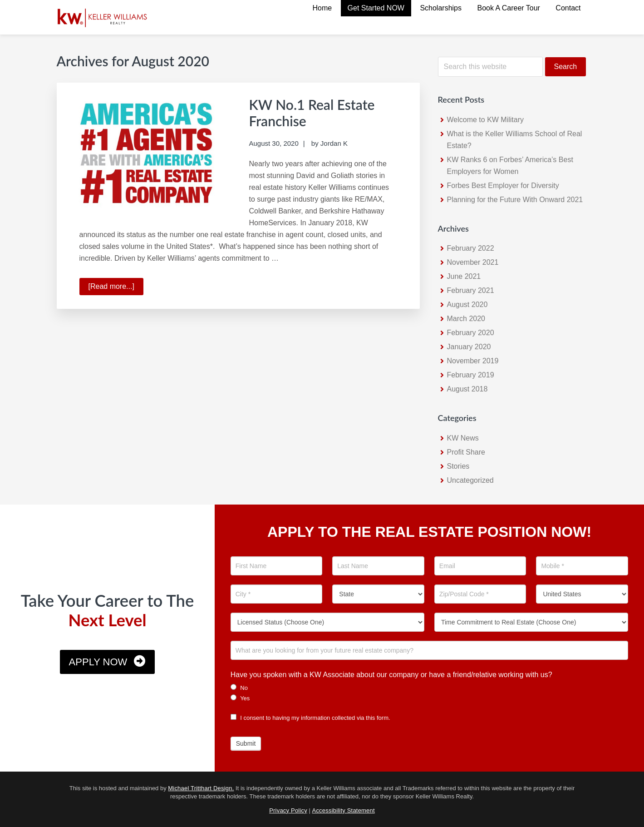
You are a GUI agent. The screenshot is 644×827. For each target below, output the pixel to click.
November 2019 (473, 361)
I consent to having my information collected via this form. (310, 718)
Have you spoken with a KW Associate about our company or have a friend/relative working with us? (391, 675)
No (239, 688)
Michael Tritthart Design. (201, 788)
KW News (463, 438)
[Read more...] (116, 288)
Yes (240, 698)
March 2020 (466, 319)
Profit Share (466, 452)
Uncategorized (470, 480)
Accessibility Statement (344, 810)
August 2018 (467, 389)
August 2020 (467, 305)
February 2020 (471, 333)
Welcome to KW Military (486, 120)
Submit (246, 743)
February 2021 (471, 290)
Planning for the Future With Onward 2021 (515, 200)
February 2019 (471, 375)
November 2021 (473, 262)
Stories (458, 466)
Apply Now (98, 662)
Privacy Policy (288, 810)
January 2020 (469, 347)
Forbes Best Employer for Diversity (503, 186)
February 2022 (471, 248)
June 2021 (464, 276)
